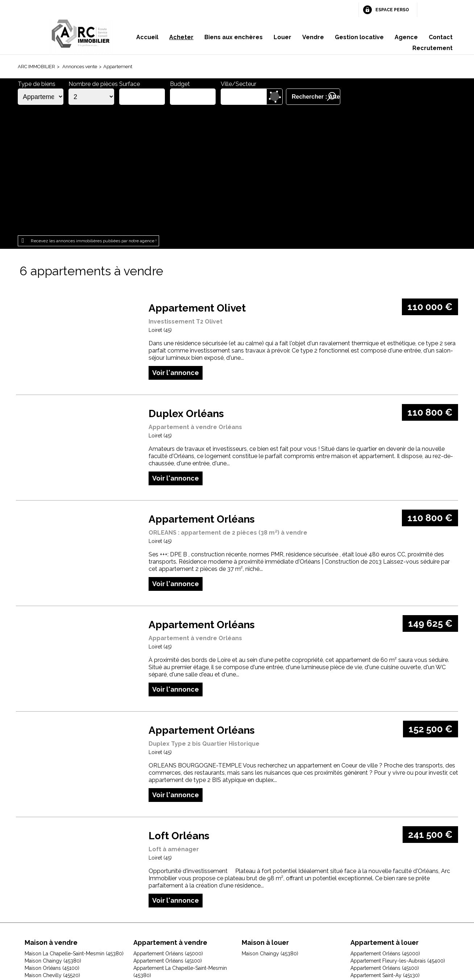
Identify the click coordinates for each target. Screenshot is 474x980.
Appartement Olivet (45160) (165, 857)
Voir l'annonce (176, 247)
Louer (282, 37)
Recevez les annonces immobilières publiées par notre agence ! (94, 115)
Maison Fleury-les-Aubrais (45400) (65, 857)
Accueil (147, 37)
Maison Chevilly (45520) (52, 849)
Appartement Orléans (202, 393)
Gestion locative (359, 37)
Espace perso (392, 10)
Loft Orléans (179, 710)
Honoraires (189, 934)
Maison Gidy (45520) (49, 864)
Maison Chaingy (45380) (53, 835)
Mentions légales (143, 934)
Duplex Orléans (186, 288)
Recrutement (433, 48)
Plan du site (226, 934)
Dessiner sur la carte (275, 97)
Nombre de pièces (93, 84)
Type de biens (37, 84)
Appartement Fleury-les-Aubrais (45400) (398, 835)
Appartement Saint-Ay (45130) (385, 849)
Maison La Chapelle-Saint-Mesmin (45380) (74, 828)
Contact (441, 37)
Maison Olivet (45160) (50, 893)
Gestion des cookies (323, 934)
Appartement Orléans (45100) (168, 835)
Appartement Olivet (197, 182)
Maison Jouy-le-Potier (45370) (60, 886)
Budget (180, 84)
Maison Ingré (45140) (49, 878)
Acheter (181, 37)
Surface (130, 84)
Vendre (313, 37)
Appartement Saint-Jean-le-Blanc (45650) (398, 871)
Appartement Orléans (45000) (168, 828)
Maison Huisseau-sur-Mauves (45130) (68, 871)
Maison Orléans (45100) (52, 842)
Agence (406, 37)
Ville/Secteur (238, 84)
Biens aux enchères (234, 37)
